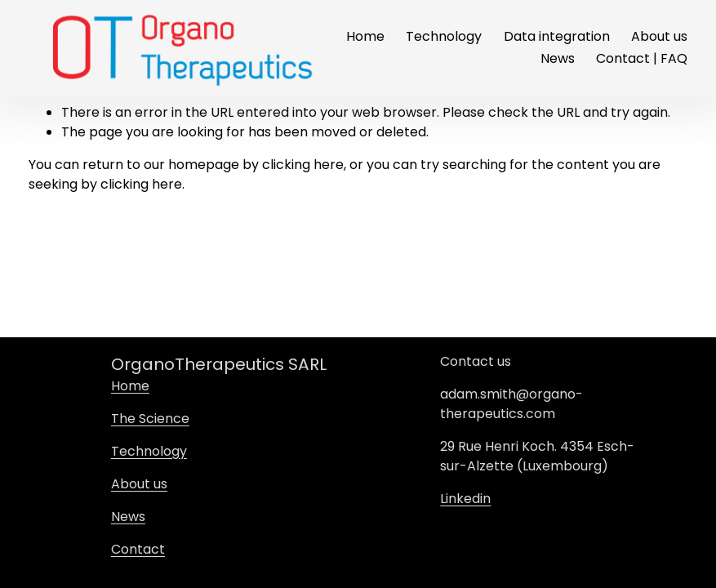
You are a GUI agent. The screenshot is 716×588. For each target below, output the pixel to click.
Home (365, 36)
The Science (150, 419)
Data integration (557, 36)
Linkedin (465, 499)
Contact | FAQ (642, 58)
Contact (138, 549)
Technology (444, 36)
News (558, 58)
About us (659, 36)
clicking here (303, 165)
